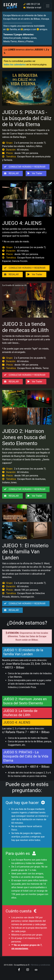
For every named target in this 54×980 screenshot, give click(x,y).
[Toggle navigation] (48, 6)
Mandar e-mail (34, 8)
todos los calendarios (15, 65)
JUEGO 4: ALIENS (22, 223)
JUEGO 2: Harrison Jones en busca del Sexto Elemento (24, 437)
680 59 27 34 (33, 4)
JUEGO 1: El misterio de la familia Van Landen (25, 552)
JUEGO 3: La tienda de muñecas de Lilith (25, 327)
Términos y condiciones (41, 965)
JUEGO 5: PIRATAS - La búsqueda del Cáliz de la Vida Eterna (27, 118)
